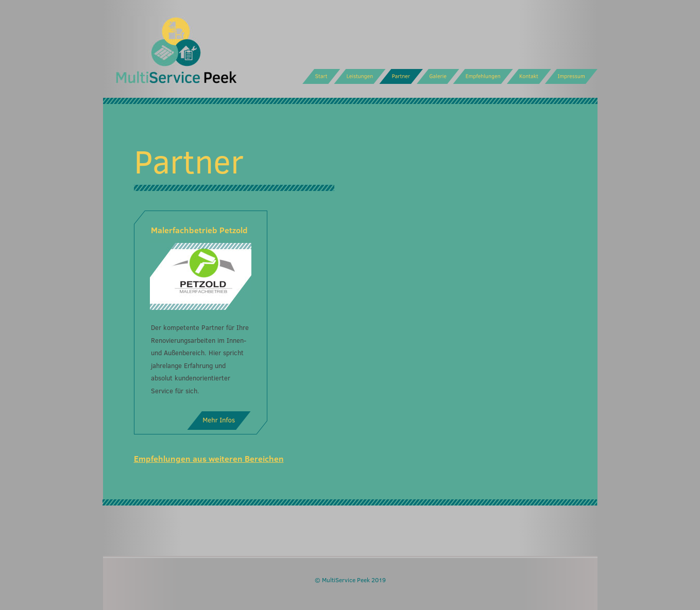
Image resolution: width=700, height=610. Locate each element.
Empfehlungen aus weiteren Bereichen (209, 459)
